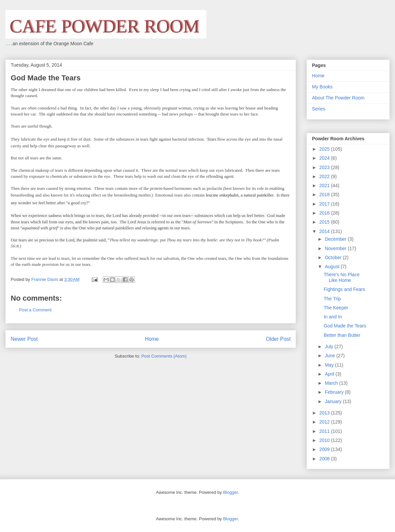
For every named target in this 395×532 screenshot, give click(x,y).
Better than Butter (342, 335)
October (334, 257)
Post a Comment (35, 310)
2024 (325, 158)
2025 (325, 149)
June (330, 356)
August (333, 267)
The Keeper (336, 308)
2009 (325, 449)
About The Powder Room (338, 98)
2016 (325, 213)
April (330, 374)
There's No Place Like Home (342, 277)
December (336, 239)
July (330, 347)
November (336, 248)
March (332, 383)
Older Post (278, 339)
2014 (325, 231)
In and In (333, 317)
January (334, 401)
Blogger (230, 492)
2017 (325, 204)
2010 (325, 440)
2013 (325, 413)
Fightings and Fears (344, 289)
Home (152, 339)
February (335, 392)
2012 (325, 422)
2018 (325, 195)
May (330, 365)
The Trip (332, 299)
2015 (325, 222)
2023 (325, 167)
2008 (325, 459)
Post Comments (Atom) (164, 356)
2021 (325, 185)
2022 (325, 176)
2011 (325, 431)
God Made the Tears (345, 326)
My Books (322, 87)
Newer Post (24, 339)
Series (319, 109)
